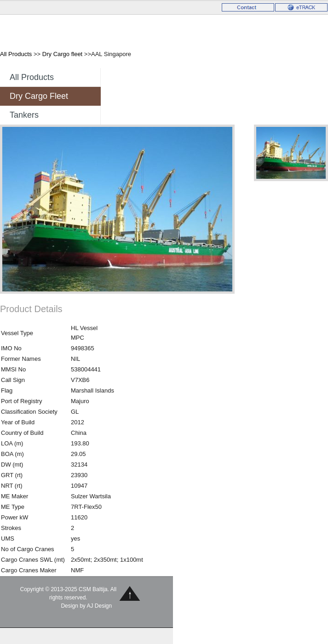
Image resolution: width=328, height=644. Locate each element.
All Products (16, 54)
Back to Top (130, 593)
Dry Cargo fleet (62, 54)
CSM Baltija (42, 31)
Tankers (24, 115)
